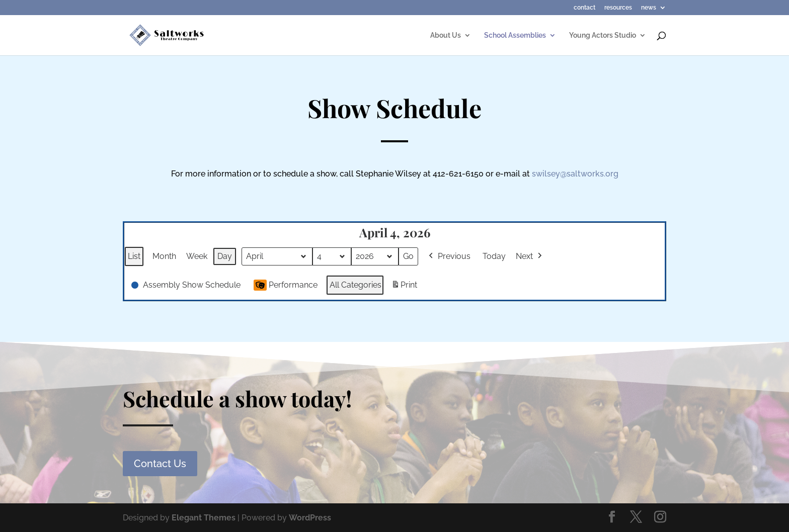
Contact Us (160, 464)
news (649, 8)
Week (197, 256)
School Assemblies (515, 35)
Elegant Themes (204, 518)
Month (164, 256)
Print (404, 287)
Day (225, 256)
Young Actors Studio (603, 35)
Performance (286, 285)
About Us (446, 35)
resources (618, 8)
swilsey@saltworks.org (575, 174)
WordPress (310, 518)
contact (584, 8)
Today (494, 256)
